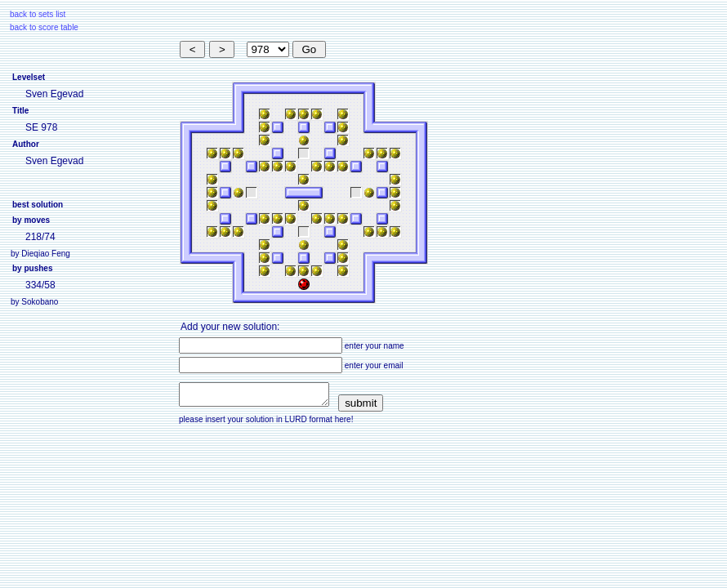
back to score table (44, 27)
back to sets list (38, 14)
